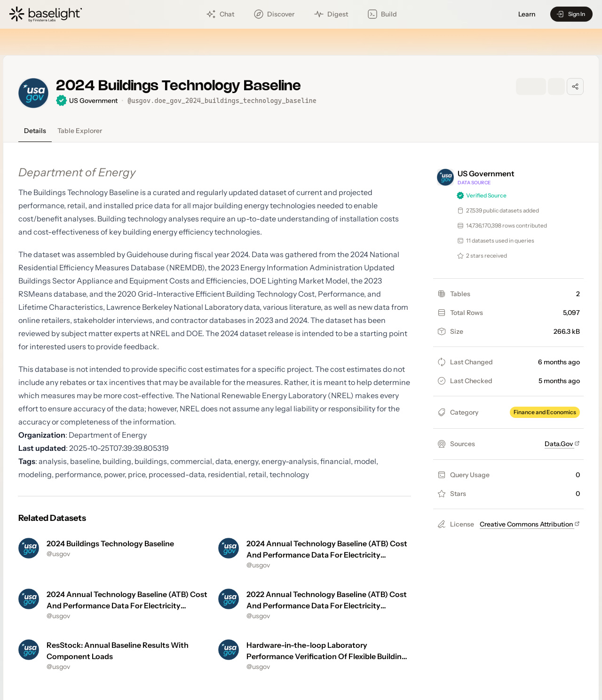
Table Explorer (80, 131)
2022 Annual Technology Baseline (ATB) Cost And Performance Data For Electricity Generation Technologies (327, 606)
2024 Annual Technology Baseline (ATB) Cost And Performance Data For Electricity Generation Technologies (327, 555)
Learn (527, 14)
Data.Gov (562, 444)
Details (35, 131)
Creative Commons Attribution (530, 524)
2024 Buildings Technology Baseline (110, 543)
